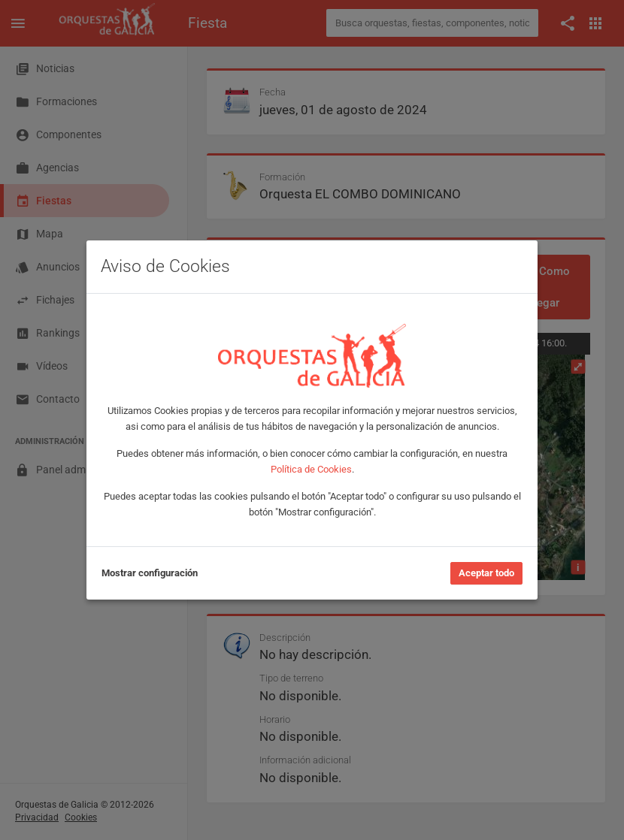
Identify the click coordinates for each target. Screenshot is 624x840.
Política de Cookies (311, 469)
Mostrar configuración (150, 573)
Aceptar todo (486, 573)
